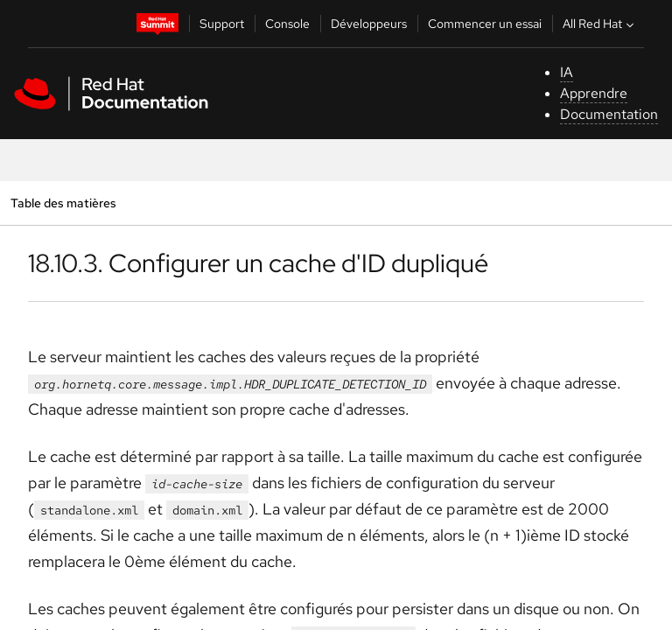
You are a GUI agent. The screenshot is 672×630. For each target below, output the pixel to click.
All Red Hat (600, 24)
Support (222, 24)
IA (567, 72)
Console (287, 24)
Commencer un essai (485, 24)
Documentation (609, 114)
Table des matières (63, 203)
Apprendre (594, 93)
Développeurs (369, 24)
